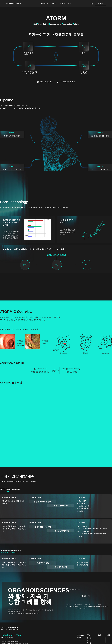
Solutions (81, 635)
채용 (69, 4)
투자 (54, 4)
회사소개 (62, 4)
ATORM (79, 638)
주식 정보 (90, 643)
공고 (88, 640)
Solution (45, 4)
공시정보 (90, 638)
